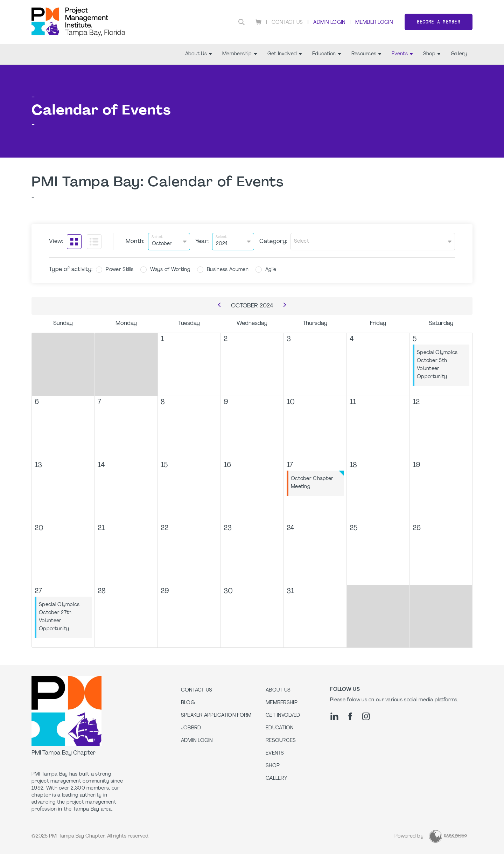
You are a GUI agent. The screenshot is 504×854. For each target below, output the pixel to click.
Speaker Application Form (216, 716)
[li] (334, 716)
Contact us (197, 690)
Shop (432, 54)
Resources (366, 54)
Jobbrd (191, 728)
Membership (240, 54)
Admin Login (329, 23)
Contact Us (287, 23)
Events (402, 54)
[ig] (366, 716)
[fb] (350, 716)
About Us (198, 54)
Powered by (409, 836)
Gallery (459, 54)
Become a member (439, 22)
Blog (188, 703)
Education (327, 54)
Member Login (374, 23)
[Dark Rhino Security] (448, 836)
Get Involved (285, 54)
